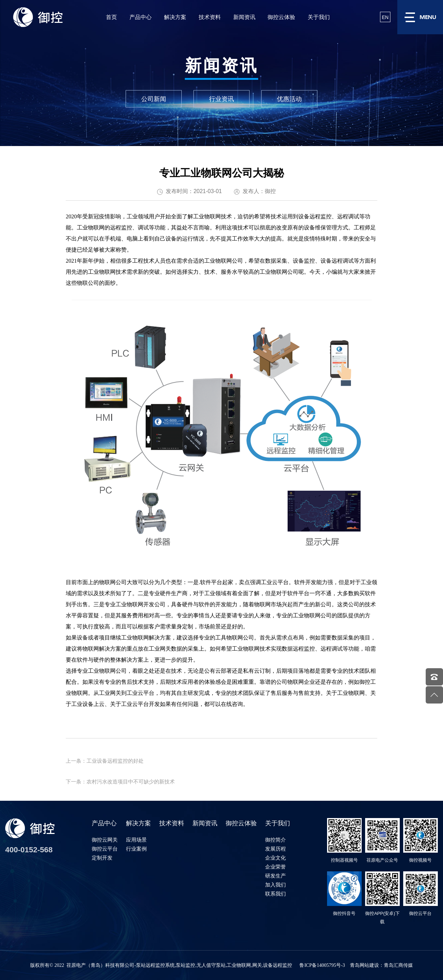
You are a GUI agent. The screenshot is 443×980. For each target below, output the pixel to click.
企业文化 (275, 858)
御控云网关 (105, 840)
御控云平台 (105, 849)
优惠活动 (289, 99)
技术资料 (210, 17)
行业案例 (136, 849)
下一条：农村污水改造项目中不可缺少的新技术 (120, 782)
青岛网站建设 (364, 965)
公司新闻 (154, 99)
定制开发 (102, 858)
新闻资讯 (244, 17)
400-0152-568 (29, 850)
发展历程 (275, 849)
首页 (111, 17)
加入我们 (275, 885)
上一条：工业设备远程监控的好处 (105, 761)
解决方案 (175, 17)
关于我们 (319, 17)
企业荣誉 (275, 867)
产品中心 (141, 17)
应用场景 (136, 840)
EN (385, 17)
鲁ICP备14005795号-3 (322, 965)
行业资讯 (221, 99)
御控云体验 (281, 17)
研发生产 (275, 876)
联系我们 (275, 894)
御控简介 (275, 840)
